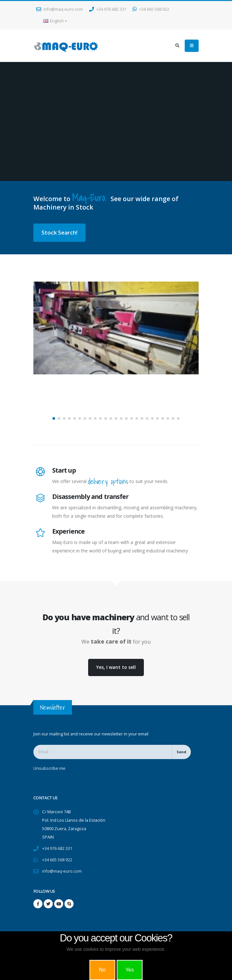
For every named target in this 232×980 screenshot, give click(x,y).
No (102, 970)
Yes (130, 970)
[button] (54, 418)
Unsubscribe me (49, 768)
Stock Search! (59, 232)
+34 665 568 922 (151, 9)
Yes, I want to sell (116, 667)
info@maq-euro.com (60, 9)
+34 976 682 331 (108, 9)
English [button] (55, 21)
